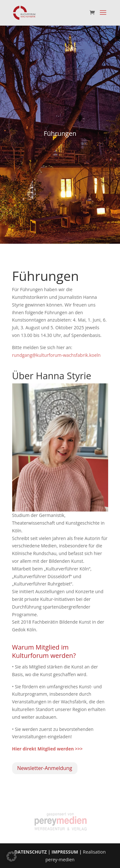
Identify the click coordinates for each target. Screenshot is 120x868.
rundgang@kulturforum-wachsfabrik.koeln (56, 355)
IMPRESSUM (65, 852)
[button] (12, 856)
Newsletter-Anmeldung (45, 768)
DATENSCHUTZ (31, 852)
